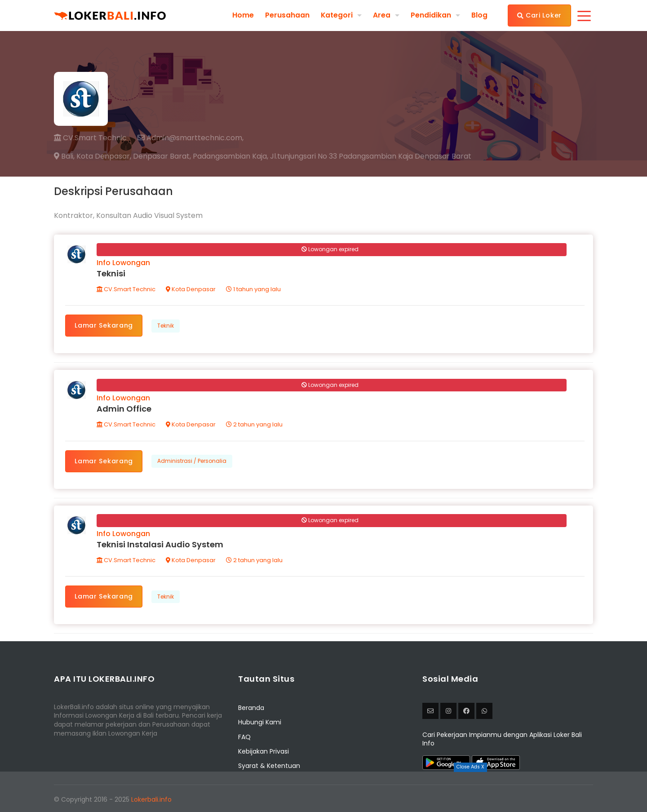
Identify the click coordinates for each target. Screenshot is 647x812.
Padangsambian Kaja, (230, 156)
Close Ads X (470, 767)
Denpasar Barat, (162, 156)
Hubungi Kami (260, 724)
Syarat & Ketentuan (269, 768)
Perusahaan (287, 15)
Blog (479, 15)
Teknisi (111, 274)
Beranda (251, 710)
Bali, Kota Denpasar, (93, 156)
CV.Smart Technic (90, 138)
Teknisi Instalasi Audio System (160, 546)
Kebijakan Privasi (264, 753)
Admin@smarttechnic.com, (191, 138)
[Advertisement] (323, 792)
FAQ (244, 739)
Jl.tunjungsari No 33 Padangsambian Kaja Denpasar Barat (371, 156)
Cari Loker (539, 15)
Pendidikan (431, 15)
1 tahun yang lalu (254, 290)
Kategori (337, 15)
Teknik (166, 326)
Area (382, 15)
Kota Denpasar (191, 290)
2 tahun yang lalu (255, 426)
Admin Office (124, 410)
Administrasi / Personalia (192, 462)
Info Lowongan (124, 263)
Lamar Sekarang (104, 326)
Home (243, 15)
